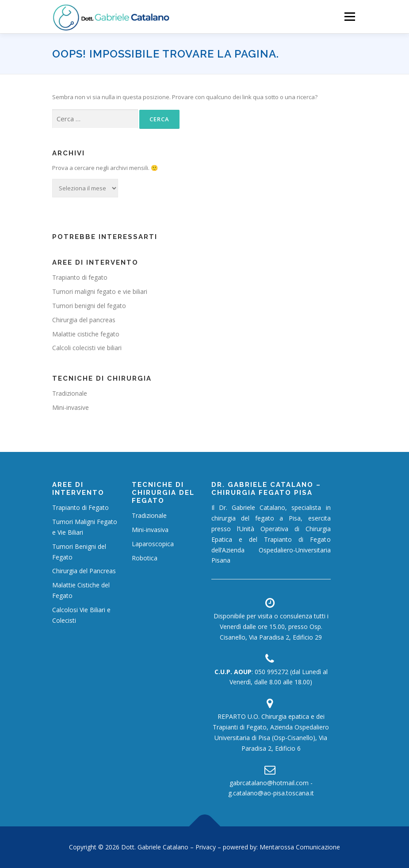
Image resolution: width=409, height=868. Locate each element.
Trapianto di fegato (80, 277)
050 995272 (271, 672)
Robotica (145, 558)
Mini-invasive (71, 407)
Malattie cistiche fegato (86, 334)
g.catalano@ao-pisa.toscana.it (271, 793)
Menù (350, 16)
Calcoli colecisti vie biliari (87, 348)
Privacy (206, 847)
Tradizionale (70, 393)
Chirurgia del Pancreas (84, 571)
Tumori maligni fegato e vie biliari (100, 291)
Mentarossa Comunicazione (300, 847)
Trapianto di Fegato (80, 507)
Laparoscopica (153, 544)
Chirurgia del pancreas (84, 320)
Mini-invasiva (150, 530)
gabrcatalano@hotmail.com (269, 783)
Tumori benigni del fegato (89, 306)
